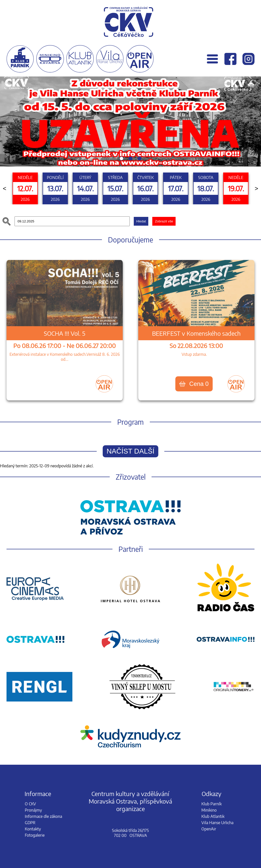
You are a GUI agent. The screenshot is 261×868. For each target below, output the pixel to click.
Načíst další (131, 451)
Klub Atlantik (213, 816)
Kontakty (33, 829)
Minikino (209, 810)
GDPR (30, 823)
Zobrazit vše (164, 221)
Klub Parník (212, 804)
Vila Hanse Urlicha (217, 823)
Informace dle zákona (43, 816)
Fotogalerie (35, 835)
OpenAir (209, 829)
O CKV (30, 804)
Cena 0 (194, 384)
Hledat (141, 221)
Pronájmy (33, 810)
